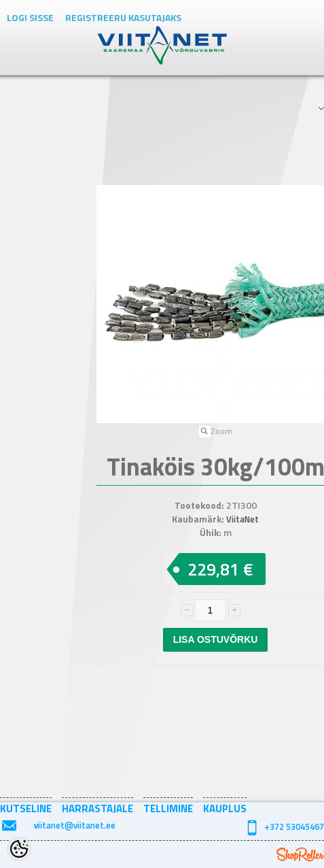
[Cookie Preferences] (19, 849)
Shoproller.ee (300, 854)
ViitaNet (242, 519)
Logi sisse (30, 17)
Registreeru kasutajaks (123, 17)
